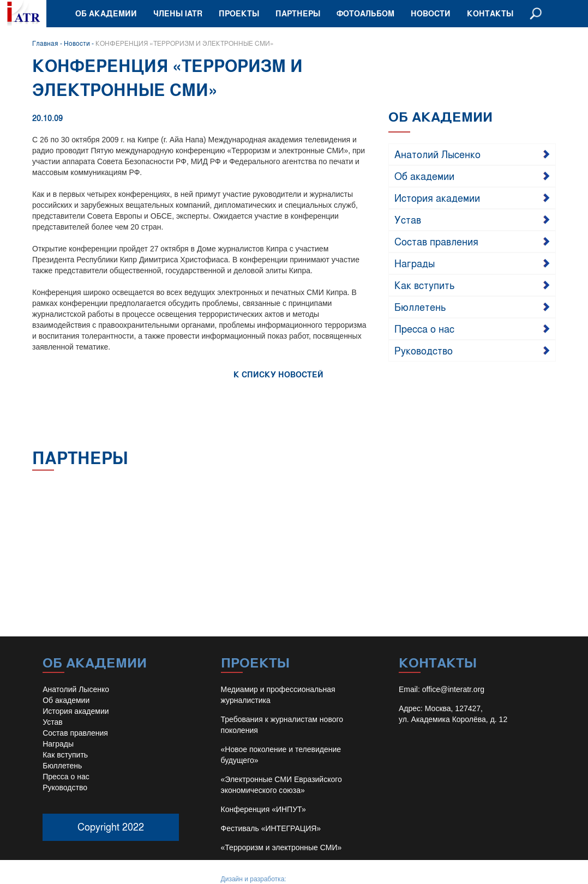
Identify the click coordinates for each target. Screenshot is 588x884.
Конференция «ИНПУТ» (263, 809)
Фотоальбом (365, 13)
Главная (45, 43)
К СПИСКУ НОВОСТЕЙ (278, 374)
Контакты (490, 13)
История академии (437, 197)
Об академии (106, 13)
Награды (415, 263)
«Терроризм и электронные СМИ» (281, 847)
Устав (408, 219)
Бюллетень (420, 306)
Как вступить (425, 285)
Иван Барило (308, 879)
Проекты (239, 13)
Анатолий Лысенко (437, 154)
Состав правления (436, 241)
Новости (431, 13)
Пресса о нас (424, 328)
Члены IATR (178, 13)
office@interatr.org (453, 689)
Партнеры (298, 13)
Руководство (424, 350)
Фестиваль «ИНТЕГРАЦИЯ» (271, 828)
